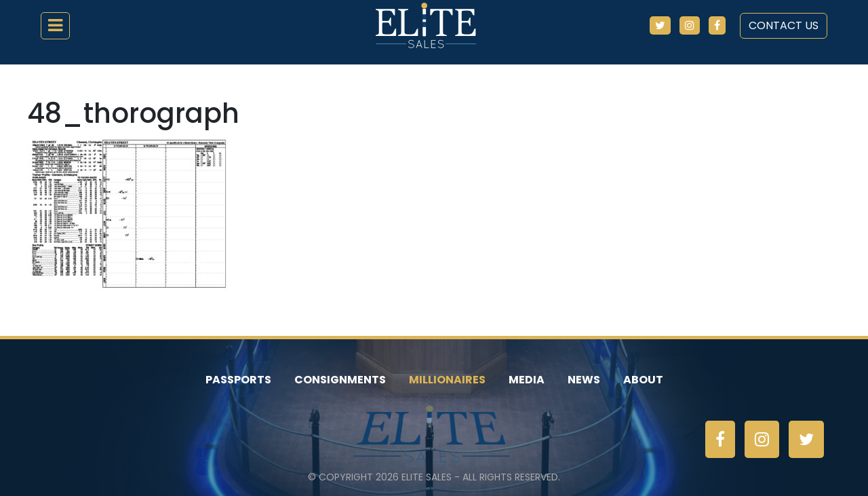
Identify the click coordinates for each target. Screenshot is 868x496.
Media (527, 380)
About (643, 380)
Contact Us (784, 25)
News (584, 380)
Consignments (340, 380)
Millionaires (447, 380)
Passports (238, 380)
